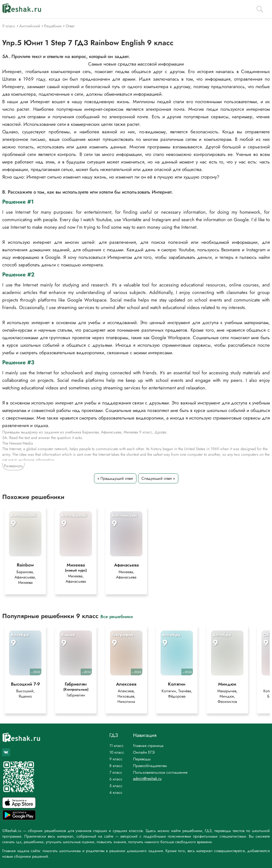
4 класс (116, 792)
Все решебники (117, 616)
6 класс (116, 779)
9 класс (116, 759)
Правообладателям (150, 766)
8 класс (116, 766)
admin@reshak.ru (147, 778)
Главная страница (148, 746)
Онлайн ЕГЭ (144, 752)
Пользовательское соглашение (160, 772)
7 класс (116, 772)
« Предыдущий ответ (115, 478)
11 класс (116, 746)
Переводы (142, 759)
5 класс (116, 786)
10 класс (117, 752)
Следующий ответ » (158, 478)
